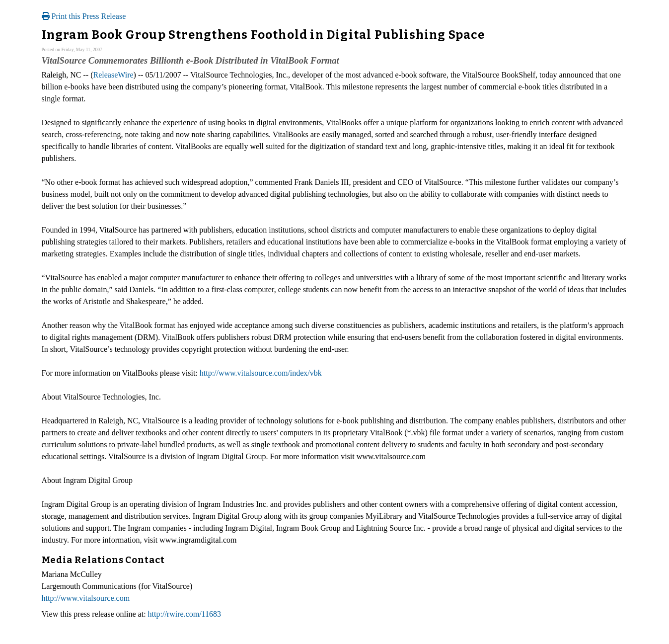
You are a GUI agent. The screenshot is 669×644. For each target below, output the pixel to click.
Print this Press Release (84, 16)
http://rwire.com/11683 (185, 614)
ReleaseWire (113, 75)
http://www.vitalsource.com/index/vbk (261, 373)
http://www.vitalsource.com (86, 598)
